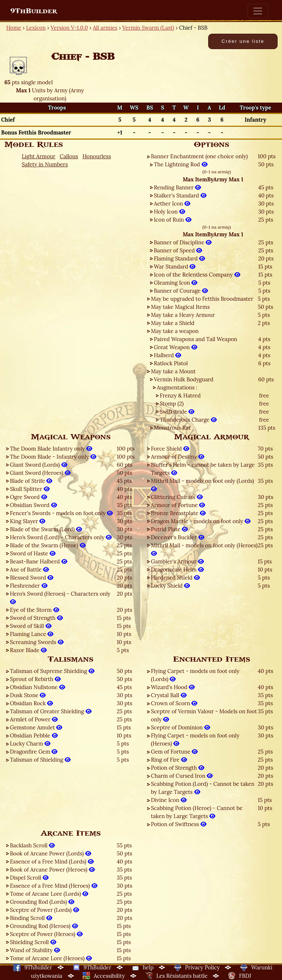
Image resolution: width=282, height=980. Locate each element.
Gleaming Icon (176, 283)
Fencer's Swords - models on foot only (61, 513)
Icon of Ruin (173, 220)
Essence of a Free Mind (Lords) (52, 861)
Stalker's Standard (180, 195)
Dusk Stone (28, 695)
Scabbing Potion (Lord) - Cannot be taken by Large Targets (203, 788)
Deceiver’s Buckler (178, 537)
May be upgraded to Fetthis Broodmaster (202, 299)
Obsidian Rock (31, 703)
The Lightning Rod (181, 164)
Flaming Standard (179, 258)
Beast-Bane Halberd (39, 561)
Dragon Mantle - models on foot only (201, 521)
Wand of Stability (35, 950)
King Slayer (28, 521)
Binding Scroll (31, 918)
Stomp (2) (172, 404)
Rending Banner (177, 187)
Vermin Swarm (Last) (148, 28)
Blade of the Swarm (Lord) (46, 529)
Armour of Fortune (178, 505)
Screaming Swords (37, 642)
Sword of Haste (33, 553)
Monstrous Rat (172, 428)
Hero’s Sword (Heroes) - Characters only (60, 598)
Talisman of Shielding (40, 760)
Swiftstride (177, 412)
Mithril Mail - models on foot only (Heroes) (204, 549)
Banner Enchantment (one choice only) (199, 156)
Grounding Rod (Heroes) (44, 926)
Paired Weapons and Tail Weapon (196, 339)
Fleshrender (29, 586)
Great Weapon (176, 347)
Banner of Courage (181, 291)
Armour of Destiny (178, 457)
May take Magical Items (180, 307)
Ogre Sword (28, 497)
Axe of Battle (29, 569)
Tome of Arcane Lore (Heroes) (51, 958)
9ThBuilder (34, 11)
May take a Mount (173, 371)
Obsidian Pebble (34, 735)
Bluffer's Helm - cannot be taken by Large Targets (203, 469)
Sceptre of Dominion (180, 727)
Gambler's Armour (177, 561)
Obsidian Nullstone (37, 687)
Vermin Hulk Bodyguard (184, 379)
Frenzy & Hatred (180, 395)
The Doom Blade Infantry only (51, 449)
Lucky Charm (30, 744)
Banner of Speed (178, 250)
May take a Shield (173, 323)
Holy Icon (169, 212)
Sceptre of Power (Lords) (44, 910)
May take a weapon (175, 331)
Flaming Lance (32, 634)
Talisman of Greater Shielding (51, 711)
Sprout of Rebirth (35, 679)
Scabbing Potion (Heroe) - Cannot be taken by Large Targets (197, 812)
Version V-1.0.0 (69, 28)
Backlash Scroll (32, 845)
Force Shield (170, 449)
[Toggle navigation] (258, 11)
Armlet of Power (34, 719)
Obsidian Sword (33, 505)
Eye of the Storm (35, 610)
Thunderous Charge (188, 420)
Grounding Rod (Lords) (42, 902)
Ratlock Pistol (171, 363)
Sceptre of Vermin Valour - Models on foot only (204, 715)
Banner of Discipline (183, 242)
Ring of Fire (169, 760)
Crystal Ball (169, 695)
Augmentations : (177, 387)
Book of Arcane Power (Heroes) (52, 870)
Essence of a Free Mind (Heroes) (54, 886)
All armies (105, 28)
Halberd (167, 355)
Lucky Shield (170, 586)
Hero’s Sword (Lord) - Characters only (61, 537)
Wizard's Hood (173, 687)
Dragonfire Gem (34, 752)
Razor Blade (28, 650)
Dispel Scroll (29, 878)
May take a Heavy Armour (183, 315)
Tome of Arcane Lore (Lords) (49, 894)
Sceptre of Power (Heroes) (46, 934)
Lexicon (36, 28)
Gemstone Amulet (36, 727)
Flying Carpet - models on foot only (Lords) (195, 675)
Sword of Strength (36, 618)
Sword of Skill (31, 626)
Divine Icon (169, 800)
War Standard (175, 267)
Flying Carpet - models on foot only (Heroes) (195, 739)
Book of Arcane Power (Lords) (50, 853)
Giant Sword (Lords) (39, 465)
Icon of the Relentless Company (197, 275)
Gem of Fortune (174, 752)
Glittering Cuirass (177, 497)
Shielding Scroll (33, 942)
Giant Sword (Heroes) (40, 473)
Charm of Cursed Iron (182, 776)
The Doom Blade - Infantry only (53, 457)
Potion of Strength (178, 768)
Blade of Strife (31, 481)
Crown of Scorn (174, 703)
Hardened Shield (175, 578)
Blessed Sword (32, 578)
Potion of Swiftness (179, 824)
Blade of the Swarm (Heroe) (48, 545)
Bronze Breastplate (178, 513)
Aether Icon (172, 204)
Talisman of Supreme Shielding (52, 671)
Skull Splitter (30, 489)
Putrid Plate (169, 529)
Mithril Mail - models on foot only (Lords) (203, 485)
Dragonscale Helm (177, 569)
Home (14, 28)
